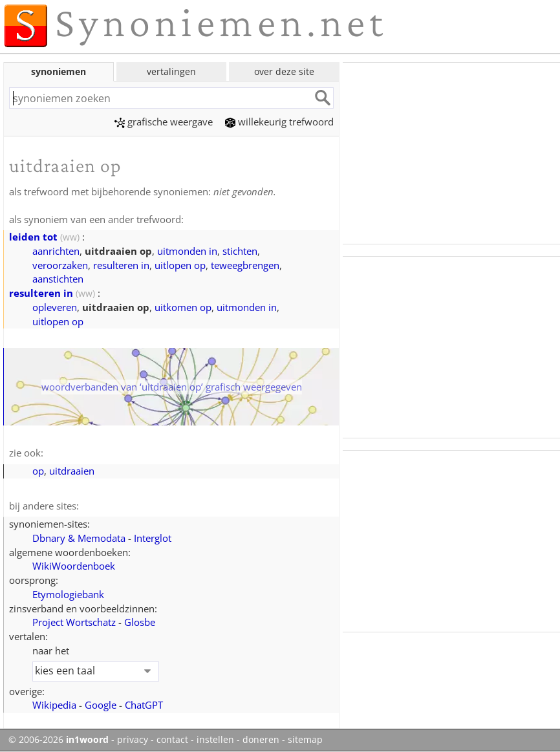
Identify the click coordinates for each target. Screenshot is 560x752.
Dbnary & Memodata (79, 538)
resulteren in (121, 265)
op (38, 471)
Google (101, 705)
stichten (240, 251)
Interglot (153, 538)
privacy (133, 740)
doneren (261, 740)
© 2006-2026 (59, 740)
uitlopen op (180, 265)
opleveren (55, 307)
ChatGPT (144, 705)
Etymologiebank (68, 594)
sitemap (305, 740)
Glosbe (140, 622)
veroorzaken (60, 265)
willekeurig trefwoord (279, 122)
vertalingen (171, 71)
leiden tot (33, 237)
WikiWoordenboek (74, 566)
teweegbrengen (245, 265)
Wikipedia (54, 705)
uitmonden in (187, 251)
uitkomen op (183, 307)
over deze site (284, 71)
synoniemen (59, 71)
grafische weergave (164, 122)
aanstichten (58, 279)
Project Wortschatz (74, 622)
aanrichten (56, 251)
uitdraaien (72, 471)
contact (172, 740)
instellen (215, 740)
